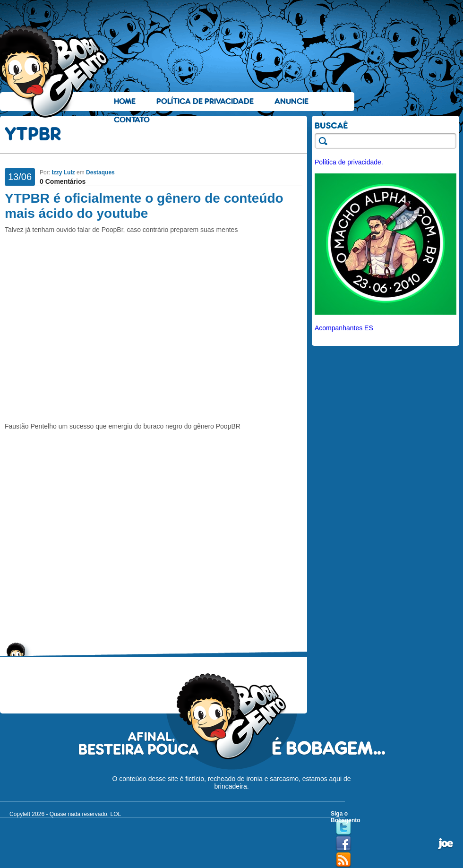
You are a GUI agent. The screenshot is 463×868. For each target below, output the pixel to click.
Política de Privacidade (205, 101)
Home (125, 101)
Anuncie (292, 101)
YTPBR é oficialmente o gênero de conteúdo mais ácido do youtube (144, 206)
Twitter (343, 828)
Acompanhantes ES (344, 328)
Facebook (343, 844)
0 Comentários (63, 181)
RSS (343, 860)
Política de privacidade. (349, 162)
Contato (132, 120)
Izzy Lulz (63, 172)
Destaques (100, 172)
